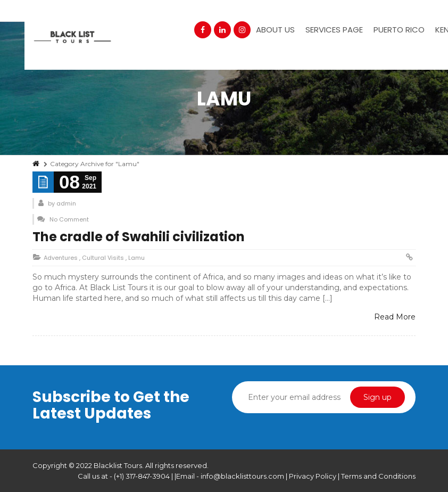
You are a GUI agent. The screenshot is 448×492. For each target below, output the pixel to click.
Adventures (61, 258)
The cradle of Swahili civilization (139, 237)
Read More (395, 317)
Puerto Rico (399, 30)
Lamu (136, 258)
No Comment (69, 219)
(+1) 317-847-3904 (142, 476)
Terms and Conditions (378, 476)
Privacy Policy (313, 476)
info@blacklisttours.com (242, 476)
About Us (275, 30)
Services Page (334, 30)
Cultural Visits (103, 258)
